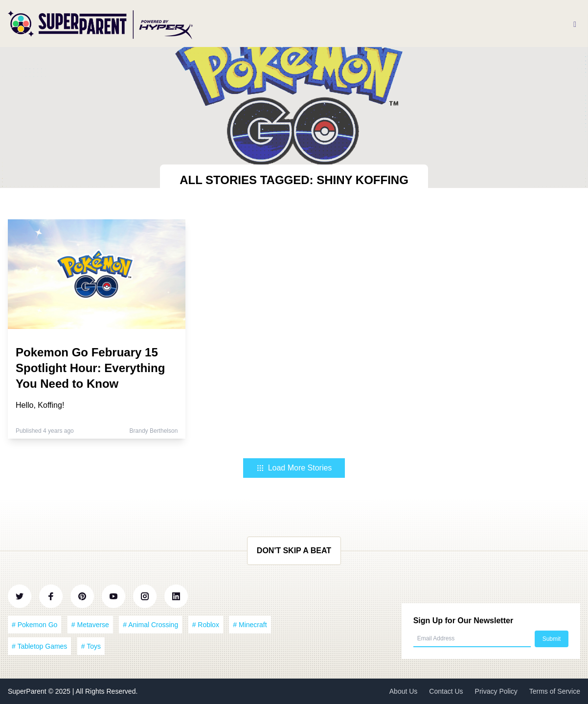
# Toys (91, 646)
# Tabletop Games (39, 646)
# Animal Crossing (150, 625)
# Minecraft (250, 625)
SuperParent (28, 691)
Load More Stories (294, 468)
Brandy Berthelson (154, 431)
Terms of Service (555, 691)
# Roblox (206, 625)
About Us (404, 691)
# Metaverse (90, 625)
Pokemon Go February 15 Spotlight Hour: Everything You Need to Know (90, 368)
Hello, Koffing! (40, 405)
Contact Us (446, 691)
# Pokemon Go (34, 625)
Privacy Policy (496, 691)
